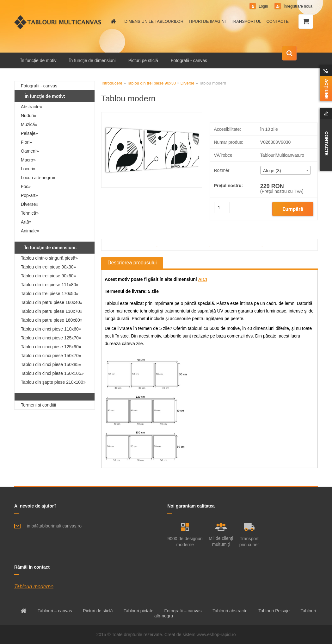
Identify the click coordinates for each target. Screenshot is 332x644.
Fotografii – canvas (183, 611)
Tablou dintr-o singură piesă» (49, 258)
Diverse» (30, 204)
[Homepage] (112, 22)
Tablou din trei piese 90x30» (48, 267)
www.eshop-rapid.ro (216, 635)
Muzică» (29, 124)
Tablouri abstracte (230, 611)
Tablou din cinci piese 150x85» (51, 364)
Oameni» (30, 151)
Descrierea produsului (132, 263)
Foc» (26, 186)
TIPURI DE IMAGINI (207, 21)
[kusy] (222, 208)
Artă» (26, 222)
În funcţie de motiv (39, 60)
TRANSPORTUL (246, 21)
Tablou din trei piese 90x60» (48, 276)
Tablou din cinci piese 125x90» (51, 347)
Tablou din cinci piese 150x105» (52, 373)
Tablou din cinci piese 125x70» (51, 338)
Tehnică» (30, 213)
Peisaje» (29, 133)
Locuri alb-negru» (38, 178)
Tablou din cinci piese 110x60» (51, 329)
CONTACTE (277, 21)
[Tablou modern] (152, 115)
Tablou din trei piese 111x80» (50, 285)
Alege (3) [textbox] (272, 171)
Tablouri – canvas (55, 611)
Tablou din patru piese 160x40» (52, 302)
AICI (203, 279)
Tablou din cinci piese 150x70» (51, 356)
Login (263, 6)
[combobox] (286, 170)
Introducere (112, 83)
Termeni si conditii (38, 405)
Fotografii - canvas (189, 60)
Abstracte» (31, 107)
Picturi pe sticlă (143, 60)
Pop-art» (29, 195)
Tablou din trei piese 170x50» (50, 294)
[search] (289, 54)
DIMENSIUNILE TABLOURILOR (154, 21)
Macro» (28, 160)
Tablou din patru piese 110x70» (52, 311)
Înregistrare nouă (298, 6)
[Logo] (58, 22)
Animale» (30, 231)
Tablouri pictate (138, 611)
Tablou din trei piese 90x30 (152, 83)
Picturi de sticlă (98, 611)
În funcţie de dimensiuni (92, 60)
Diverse (188, 83)
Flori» (26, 142)
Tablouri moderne (34, 587)
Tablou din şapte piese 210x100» (53, 382)
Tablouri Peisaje (274, 611)
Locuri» (28, 169)
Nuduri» (29, 116)
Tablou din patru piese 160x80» (52, 320)
